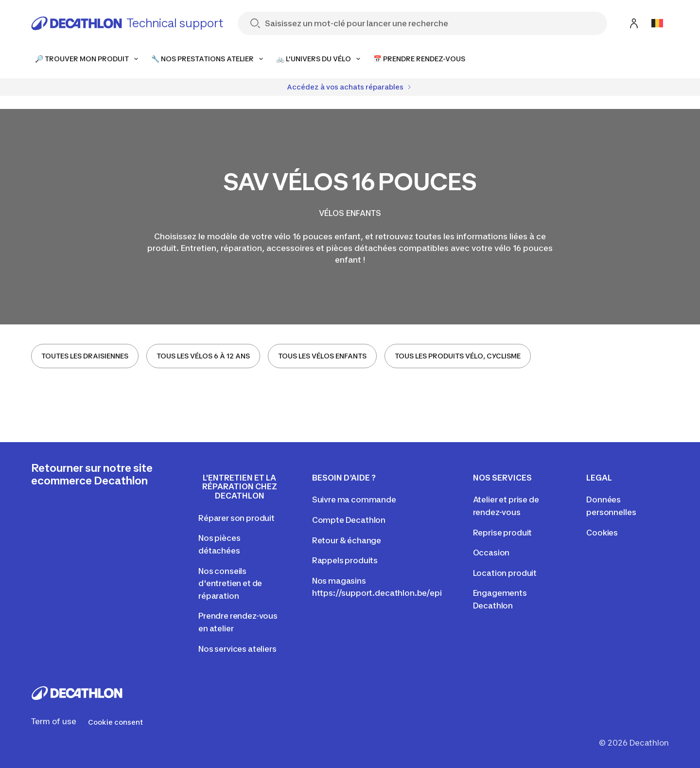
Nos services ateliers (237, 649)
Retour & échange (347, 540)
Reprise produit (503, 533)
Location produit (505, 573)
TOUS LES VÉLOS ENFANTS (322, 356)
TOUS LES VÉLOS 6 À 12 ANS (203, 356)
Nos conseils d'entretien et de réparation (230, 583)
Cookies (602, 533)
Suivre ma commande (354, 500)
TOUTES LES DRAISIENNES (85, 356)
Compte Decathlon (349, 520)
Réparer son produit (236, 518)
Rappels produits (345, 560)
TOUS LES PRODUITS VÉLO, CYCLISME (458, 356)
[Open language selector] (657, 23)
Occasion (491, 553)
